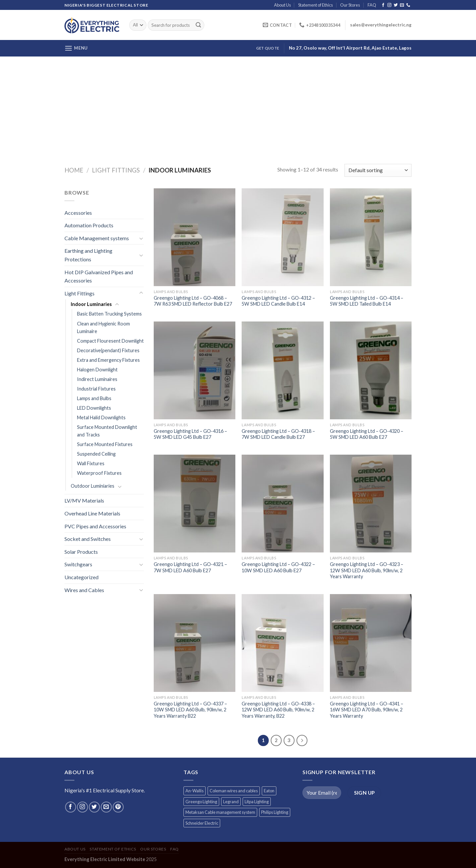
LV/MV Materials (84, 500)
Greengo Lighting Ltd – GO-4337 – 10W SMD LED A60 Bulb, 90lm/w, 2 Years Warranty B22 (190, 710)
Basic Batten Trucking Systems (109, 314)
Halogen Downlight (97, 370)
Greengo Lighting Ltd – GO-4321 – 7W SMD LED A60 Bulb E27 (190, 567)
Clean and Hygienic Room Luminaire (103, 327)
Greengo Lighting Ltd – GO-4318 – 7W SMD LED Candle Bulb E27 (278, 434)
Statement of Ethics (316, 5)
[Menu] (76, 48)
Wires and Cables (84, 590)
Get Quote (268, 48)
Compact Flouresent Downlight (110, 341)
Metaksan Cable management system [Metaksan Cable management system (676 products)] (220, 812)
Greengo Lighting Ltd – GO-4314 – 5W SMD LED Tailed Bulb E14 (367, 301)
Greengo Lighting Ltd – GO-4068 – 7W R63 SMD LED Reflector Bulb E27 (193, 301)
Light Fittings (116, 170)
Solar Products (81, 552)
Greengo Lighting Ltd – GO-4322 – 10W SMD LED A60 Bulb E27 (278, 567)
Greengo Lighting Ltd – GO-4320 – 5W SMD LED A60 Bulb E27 (367, 434)
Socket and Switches (88, 539)
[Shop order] (378, 170)
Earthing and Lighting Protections (88, 255)
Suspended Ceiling (96, 454)
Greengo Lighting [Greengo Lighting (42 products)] (201, 802)
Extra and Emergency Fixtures (108, 360)
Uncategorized (81, 577)
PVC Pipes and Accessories (95, 526)
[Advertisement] (238, 106)
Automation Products (89, 225)
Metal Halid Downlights (101, 417)
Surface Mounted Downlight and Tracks (107, 431)
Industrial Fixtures (96, 389)
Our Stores (350, 5)
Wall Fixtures (91, 463)
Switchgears (78, 564)
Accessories (78, 213)
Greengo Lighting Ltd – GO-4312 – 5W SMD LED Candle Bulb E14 (278, 301)
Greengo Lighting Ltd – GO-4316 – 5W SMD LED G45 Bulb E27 (190, 434)
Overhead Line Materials (92, 513)
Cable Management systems (97, 238)
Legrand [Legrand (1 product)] (231, 802)
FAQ (372, 5)
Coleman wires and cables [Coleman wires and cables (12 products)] (234, 791)
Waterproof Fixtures (99, 473)
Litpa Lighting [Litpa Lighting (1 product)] (257, 802)
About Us (282, 5)
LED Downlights (94, 408)
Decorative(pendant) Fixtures (108, 350)
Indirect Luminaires (97, 379)
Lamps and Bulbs (94, 398)
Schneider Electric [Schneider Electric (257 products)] (202, 823)
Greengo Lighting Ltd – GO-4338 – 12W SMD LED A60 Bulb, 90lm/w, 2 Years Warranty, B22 (278, 710)
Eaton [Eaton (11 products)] (269, 791)
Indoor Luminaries (91, 304)
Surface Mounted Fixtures (105, 444)
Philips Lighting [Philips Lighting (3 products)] (275, 812)
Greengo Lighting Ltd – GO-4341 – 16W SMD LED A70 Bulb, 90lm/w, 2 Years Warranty (367, 710)
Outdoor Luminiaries (93, 486)
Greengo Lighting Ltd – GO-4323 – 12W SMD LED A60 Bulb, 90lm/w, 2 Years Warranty (367, 570)
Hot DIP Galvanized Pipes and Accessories (99, 276)
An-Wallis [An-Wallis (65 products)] (195, 791)
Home (74, 170)
